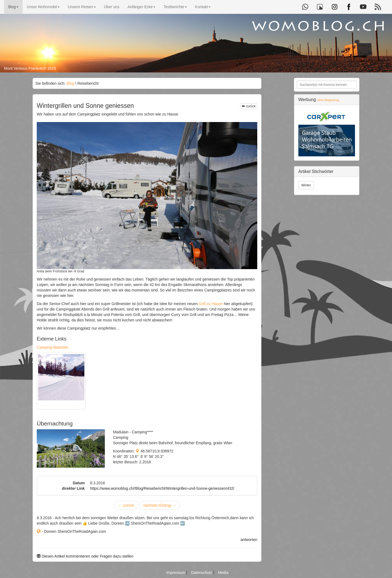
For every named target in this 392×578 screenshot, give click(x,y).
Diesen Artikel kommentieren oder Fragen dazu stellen (85, 556)
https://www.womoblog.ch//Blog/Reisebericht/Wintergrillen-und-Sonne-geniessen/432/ (162, 488)
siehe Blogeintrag (328, 100)
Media (223, 573)
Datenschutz (202, 573)
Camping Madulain (53, 347)
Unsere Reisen (82, 7)
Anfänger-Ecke (141, 7)
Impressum (176, 573)
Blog (13, 7)
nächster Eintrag (160, 505)
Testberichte (175, 7)
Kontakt (203, 7)
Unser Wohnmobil (43, 7)
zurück (249, 106)
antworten (249, 540)
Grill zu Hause (211, 304)
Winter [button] (306, 185)
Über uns (112, 7)
